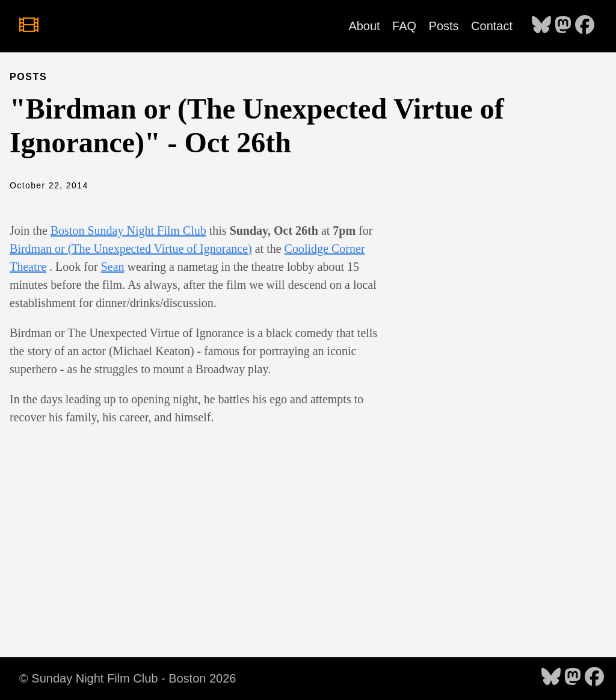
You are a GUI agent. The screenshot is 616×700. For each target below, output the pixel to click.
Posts (444, 26)
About (364, 26)
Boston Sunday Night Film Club (128, 231)
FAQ (404, 26)
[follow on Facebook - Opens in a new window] (585, 26)
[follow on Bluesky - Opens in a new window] (541, 26)
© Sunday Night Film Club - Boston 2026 (128, 678)
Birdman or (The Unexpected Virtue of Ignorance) (131, 249)
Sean (113, 267)
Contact (492, 26)
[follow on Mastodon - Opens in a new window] (563, 26)
